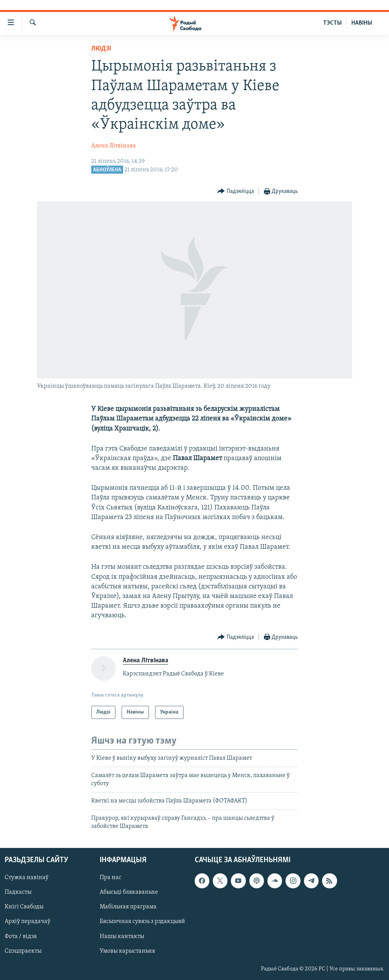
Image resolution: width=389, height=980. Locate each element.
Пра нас (110, 878)
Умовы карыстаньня (127, 951)
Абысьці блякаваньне (129, 893)
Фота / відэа (21, 936)
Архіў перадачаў (28, 922)
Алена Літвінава (114, 146)
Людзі (101, 49)
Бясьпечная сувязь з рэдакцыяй (142, 922)
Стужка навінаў (27, 878)
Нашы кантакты (122, 936)
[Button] (236, 192)
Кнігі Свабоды (24, 907)
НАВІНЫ (362, 23)
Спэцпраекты (23, 951)
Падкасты (18, 893)
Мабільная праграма (128, 907)
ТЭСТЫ (332, 23)
